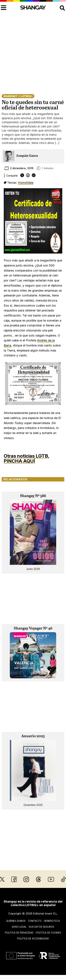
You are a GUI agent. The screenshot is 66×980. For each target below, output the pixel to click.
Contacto (35, 921)
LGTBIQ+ (27, 96)
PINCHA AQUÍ (19, 461)
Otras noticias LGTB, (26, 456)
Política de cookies (48, 933)
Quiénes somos (16, 921)
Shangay (10, 96)
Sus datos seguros (41, 927)
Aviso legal (19, 927)
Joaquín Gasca (27, 156)
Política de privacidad (19, 933)
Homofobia (26, 183)
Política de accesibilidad (33, 939)
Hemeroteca (52, 921)
